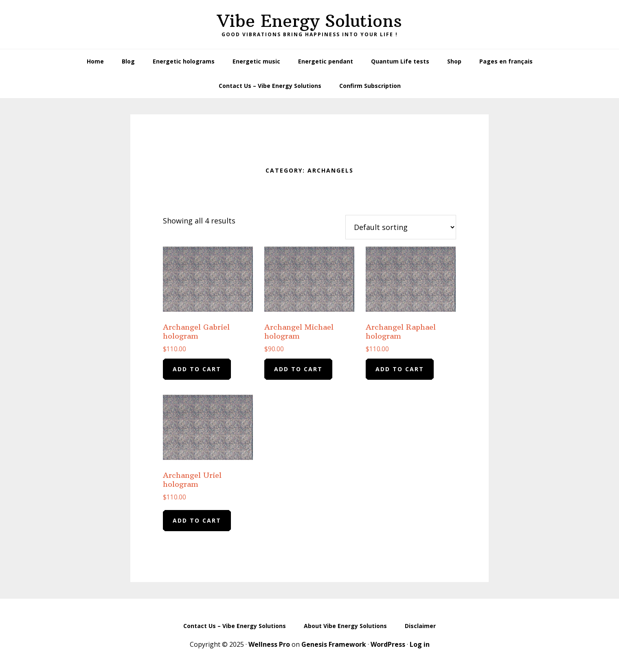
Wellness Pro (269, 644)
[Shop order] (401, 227)
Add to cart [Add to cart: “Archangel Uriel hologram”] (197, 520)
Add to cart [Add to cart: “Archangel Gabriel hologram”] (197, 369)
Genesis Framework (334, 644)
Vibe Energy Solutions (309, 21)
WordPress (388, 644)
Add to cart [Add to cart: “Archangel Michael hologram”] (298, 369)
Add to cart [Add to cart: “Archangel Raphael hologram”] (400, 369)
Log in (420, 644)
